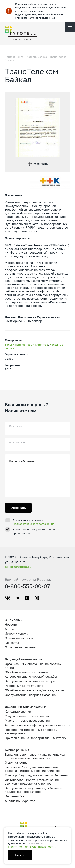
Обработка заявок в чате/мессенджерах (35, 690)
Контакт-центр (14, 57)
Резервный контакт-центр (24, 686)
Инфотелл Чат (15, 796)
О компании (14, 620)
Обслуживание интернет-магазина (30, 695)
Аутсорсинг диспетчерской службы (31, 676)
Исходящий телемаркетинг (25, 707)
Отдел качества (16, 762)
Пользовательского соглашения (33, 524)
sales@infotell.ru (18, 567)
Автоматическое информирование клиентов (37, 725)
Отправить (18, 508)
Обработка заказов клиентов (26, 672)
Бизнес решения (17, 750)
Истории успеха (37, 57)
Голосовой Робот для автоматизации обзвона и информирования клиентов (33, 769)
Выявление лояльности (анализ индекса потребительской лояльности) (35, 756)
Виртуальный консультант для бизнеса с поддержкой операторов (35, 790)
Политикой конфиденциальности (31, 847)
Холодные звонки (18, 711)
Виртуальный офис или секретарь (30, 681)
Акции (9, 629)
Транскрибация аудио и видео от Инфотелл (37, 775)
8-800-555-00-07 (27, 586)
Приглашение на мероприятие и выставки (36, 738)
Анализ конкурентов (20, 801)
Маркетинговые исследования (27, 720)
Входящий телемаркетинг (24, 659)
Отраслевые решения (21, 647)
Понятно (20, 855)
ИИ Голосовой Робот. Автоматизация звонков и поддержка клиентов (32, 782)
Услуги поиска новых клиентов (26, 345)
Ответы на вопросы (19, 638)
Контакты (12, 643)
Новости (11, 624)
